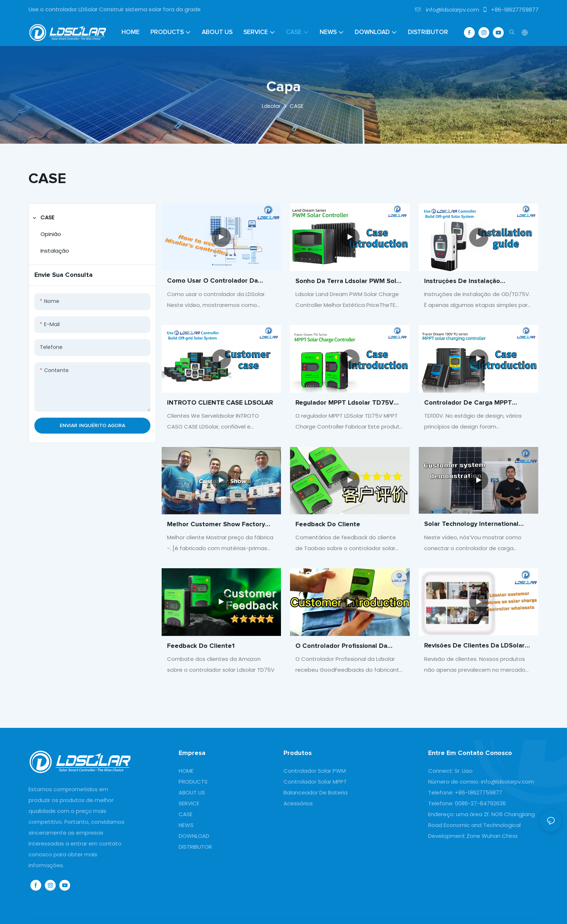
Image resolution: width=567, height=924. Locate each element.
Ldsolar (271, 106)
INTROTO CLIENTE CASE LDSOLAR (220, 404)
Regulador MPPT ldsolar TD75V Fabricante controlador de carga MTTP (347, 408)
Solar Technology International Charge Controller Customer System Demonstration (471, 530)
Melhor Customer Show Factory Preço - (216, 529)
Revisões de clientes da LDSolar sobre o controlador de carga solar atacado (474, 655)
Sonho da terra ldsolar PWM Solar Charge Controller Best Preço (349, 282)
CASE (297, 106)
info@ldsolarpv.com (447, 10)
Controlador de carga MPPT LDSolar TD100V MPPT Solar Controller (468, 404)
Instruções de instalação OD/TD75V (462, 282)
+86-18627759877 (510, 10)
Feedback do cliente (328, 532)
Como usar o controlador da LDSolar (212, 282)
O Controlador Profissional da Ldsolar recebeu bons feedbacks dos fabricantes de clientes (347, 655)
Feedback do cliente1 (201, 654)
